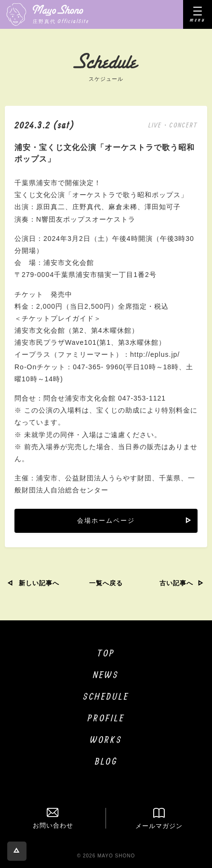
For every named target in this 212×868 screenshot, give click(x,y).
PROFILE (106, 718)
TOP (106, 653)
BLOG (106, 761)
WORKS (106, 739)
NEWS (106, 674)
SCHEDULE (106, 696)
